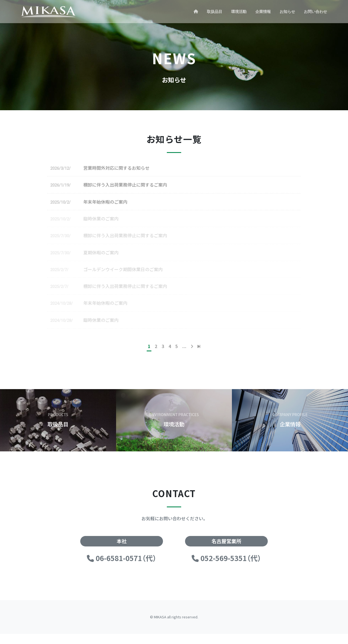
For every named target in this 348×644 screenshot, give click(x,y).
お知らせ (287, 12)
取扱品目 (215, 12)
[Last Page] (199, 356)
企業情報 (263, 12)
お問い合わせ (315, 12)
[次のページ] (192, 356)
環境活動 (239, 12)
